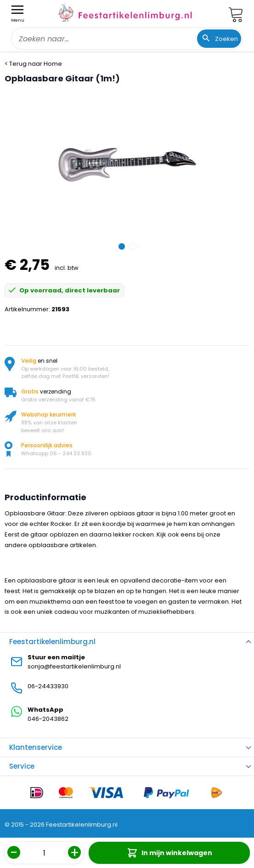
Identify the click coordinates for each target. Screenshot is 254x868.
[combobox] (127, 39)
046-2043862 (48, 719)
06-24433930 (48, 686)
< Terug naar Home (33, 64)
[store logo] (125, 13)
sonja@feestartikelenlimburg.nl (74, 666)
